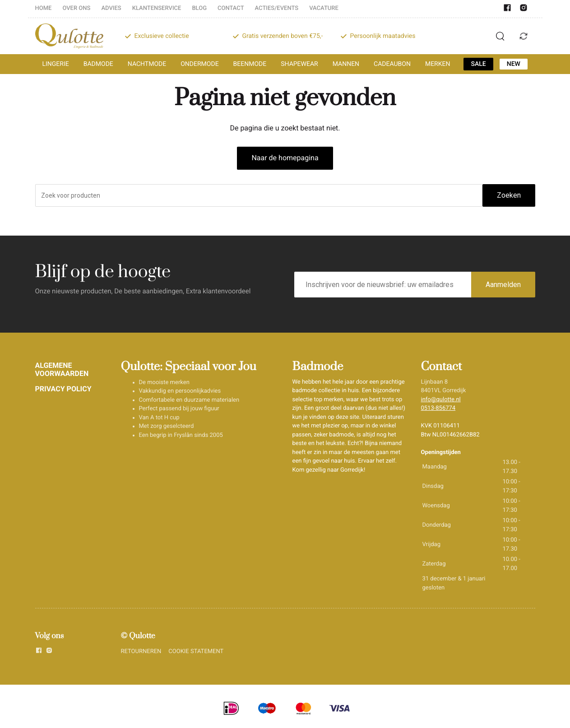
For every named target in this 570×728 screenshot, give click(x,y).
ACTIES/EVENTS (277, 8)
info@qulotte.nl (441, 400)
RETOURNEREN (141, 651)
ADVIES (111, 8)
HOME (44, 8)
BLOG (199, 8)
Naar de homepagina (285, 158)
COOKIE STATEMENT (196, 651)
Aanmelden (503, 285)
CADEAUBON (392, 64)
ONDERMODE (199, 64)
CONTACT (231, 8)
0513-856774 (438, 408)
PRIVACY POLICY (63, 389)
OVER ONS (76, 8)
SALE (478, 64)
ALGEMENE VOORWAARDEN (62, 369)
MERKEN (438, 64)
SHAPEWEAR (299, 64)
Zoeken (509, 195)
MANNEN (346, 64)
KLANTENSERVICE (157, 8)
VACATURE (324, 8)
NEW (514, 64)
